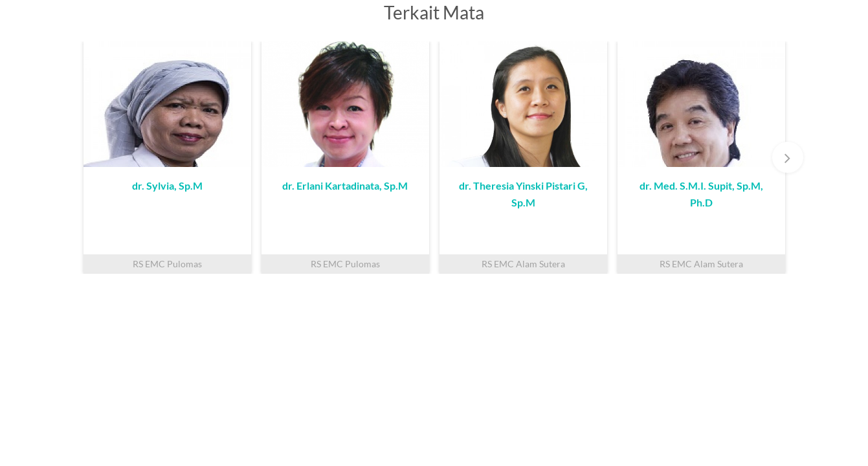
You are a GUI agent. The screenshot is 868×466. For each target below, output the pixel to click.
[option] (167, 158)
